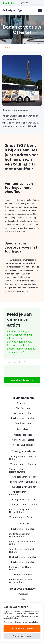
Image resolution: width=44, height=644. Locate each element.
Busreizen (23, 429)
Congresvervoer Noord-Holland (21, 568)
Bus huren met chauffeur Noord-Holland (21, 581)
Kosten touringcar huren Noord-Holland (21, 511)
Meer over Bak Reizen (23, 589)
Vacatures (23, 594)
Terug (8, 48)
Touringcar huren (23, 398)
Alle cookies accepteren (22, 629)
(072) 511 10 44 (28, 3)
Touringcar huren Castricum (23, 504)
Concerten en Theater (23, 440)
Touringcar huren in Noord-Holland (23, 458)
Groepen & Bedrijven (23, 445)
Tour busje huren (23, 423)
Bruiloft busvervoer (23, 575)
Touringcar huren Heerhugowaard (18, 470)
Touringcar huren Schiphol (23, 499)
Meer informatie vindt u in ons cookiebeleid (21, 622)
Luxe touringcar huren (23, 413)
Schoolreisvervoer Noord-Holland (22, 550)
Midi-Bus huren (23, 408)
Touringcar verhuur (23, 451)
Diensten (23, 524)
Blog (23, 599)
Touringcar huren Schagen (23, 487)
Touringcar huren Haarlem (23, 477)
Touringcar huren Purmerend (18, 493)
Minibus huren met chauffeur (23, 557)
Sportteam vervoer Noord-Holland (22, 543)
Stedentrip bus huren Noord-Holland (20, 535)
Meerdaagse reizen (23, 435)
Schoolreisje (23, 403)
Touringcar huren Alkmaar (23, 464)
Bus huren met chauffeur (23, 418)
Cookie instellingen (22, 636)
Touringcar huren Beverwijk (23, 482)
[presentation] (22, 371)
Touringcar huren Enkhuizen (23, 517)
